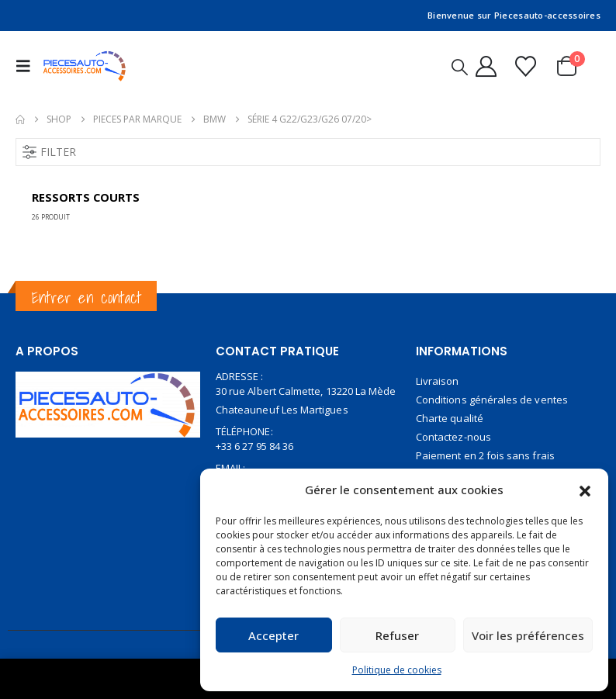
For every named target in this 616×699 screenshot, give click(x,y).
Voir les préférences (528, 635)
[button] (585, 490)
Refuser (397, 635)
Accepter (273, 635)
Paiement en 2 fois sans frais (485, 455)
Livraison (438, 381)
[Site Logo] (85, 66)
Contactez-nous (453, 437)
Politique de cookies (397, 670)
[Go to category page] (108, 201)
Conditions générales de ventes (492, 400)
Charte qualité (450, 418)
